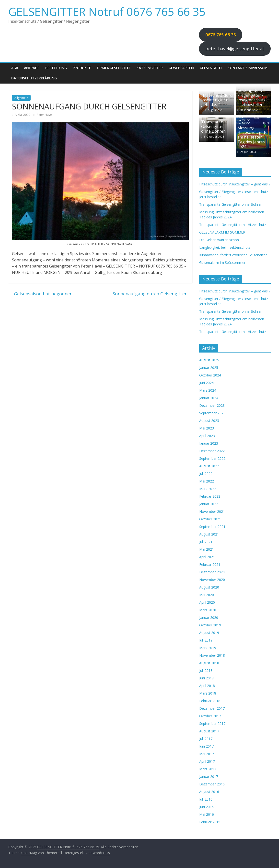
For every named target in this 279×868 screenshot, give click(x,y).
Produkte (82, 68)
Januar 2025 (209, 368)
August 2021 (209, 534)
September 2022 (212, 458)
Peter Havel (45, 115)
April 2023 (207, 436)
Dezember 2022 (212, 451)
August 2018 (209, 663)
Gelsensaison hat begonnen (40, 294)
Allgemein (21, 98)
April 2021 (207, 557)
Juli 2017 (206, 739)
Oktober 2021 (210, 519)
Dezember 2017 (212, 708)
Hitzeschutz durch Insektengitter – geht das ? (218, 100)
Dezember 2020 (212, 572)
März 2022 (208, 489)
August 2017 (209, 731)
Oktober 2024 (210, 375)
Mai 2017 (207, 754)
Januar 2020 (209, 617)
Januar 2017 (209, 777)
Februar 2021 (210, 564)
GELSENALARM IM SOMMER (222, 232)
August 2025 (209, 360)
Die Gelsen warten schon (219, 240)
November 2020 (212, 580)
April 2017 (207, 761)
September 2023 (212, 413)
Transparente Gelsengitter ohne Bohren (214, 127)
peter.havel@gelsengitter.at (235, 49)
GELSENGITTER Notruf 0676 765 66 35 (107, 11)
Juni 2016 (206, 807)
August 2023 (209, 421)
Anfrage (32, 68)
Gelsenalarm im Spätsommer (222, 263)
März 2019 (208, 648)
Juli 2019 (206, 640)
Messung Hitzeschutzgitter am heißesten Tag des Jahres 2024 (253, 137)
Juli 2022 (206, 474)
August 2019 (209, 633)
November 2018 (212, 655)
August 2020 (209, 587)
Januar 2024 (209, 398)
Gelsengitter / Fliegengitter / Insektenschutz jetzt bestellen (251, 97)
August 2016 (209, 792)
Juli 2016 (206, 799)
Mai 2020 (207, 595)
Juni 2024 (206, 383)
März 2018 (208, 693)
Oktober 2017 (210, 716)
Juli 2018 (206, 670)
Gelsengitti (211, 68)
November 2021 (212, 511)
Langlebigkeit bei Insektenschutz (225, 247)
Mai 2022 (207, 481)
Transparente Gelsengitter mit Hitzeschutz (233, 225)
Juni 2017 (206, 746)
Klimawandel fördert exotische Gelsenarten (233, 255)
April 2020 (207, 602)
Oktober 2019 (210, 625)
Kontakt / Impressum (248, 68)
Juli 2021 (206, 542)
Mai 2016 (207, 814)
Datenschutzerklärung (34, 78)
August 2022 (209, 466)
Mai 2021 (207, 549)
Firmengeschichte (114, 68)
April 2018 (207, 686)
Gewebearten (181, 68)
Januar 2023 (209, 443)
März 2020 (208, 610)
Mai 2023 (207, 428)
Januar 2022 (209, 504)
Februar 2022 (210, 496)
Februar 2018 (210, 701)
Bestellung (56, 68)
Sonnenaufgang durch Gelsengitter (152, 294)
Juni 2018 (206, 678)
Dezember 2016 (212, 784)
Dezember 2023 (212, 405)
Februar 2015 (210, 822)
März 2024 (208, 390)
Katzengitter (150, 68)
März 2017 (208, 769)
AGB (15, 68)
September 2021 (212, 527)
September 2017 (212, 723)
